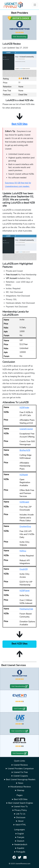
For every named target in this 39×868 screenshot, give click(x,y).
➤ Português (20, 852)
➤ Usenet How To (20, 807)
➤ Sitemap (19, 790)
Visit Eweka (20, 709)
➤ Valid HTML (20, 825)
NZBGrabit (24, 502)
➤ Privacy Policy (19, 810)
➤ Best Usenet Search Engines (19, 803)
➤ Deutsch (19, 841)
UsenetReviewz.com (23, 864)
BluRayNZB (25, 450)
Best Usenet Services (14, 665)
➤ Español (20, 848)
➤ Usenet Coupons (19, 776)
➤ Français (20, 837)
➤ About (20, 821)
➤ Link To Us (19, 814)
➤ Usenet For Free (19, 772)
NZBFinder (24, 408)
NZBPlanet (25, 591)
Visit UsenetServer (20, 731)
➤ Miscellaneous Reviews (19, 787)
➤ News (19, 783)
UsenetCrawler (26, 429)
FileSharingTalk (26, 609)
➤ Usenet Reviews (19, 765)
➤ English (19, 834)
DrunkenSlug (25, 526)
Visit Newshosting (20, 37)
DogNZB (24, 569)
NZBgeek (24, 475)
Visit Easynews (20, 753)
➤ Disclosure (20, 818)
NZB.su (23, 551)
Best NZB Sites (19, 124)
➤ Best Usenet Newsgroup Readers (20, 780)
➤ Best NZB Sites (20, 799)
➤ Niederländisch (20, 845)
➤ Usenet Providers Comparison (20, 769)
